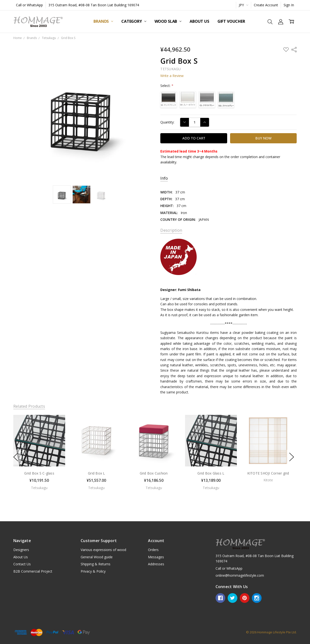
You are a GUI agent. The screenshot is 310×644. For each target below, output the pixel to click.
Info (164, 178)
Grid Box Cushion (154, 473)
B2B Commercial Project (33, 571)
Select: (167, 86)
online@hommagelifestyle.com (240, 575)
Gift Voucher (231, 21)
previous (16, 457)
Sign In (289, 5)
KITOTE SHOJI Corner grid (268, 473)
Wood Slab (168, 21)
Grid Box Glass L (211, 473)
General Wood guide (97, 557)
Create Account (266, 5)
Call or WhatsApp (29, 5)
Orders (153, 550)
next (292, 457)
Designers (21, 550)
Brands (103, 21)
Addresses (156, 564)
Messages (156, 557)
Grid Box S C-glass (39, 473)
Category (134, 21)
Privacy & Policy (93, 571)
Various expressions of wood (103, 550)
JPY (244, 5)
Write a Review (172, 76)
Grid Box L (97, 473)
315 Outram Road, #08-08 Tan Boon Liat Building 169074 (94, 5)
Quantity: (167, 122)
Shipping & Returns (96, 564)
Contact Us (22, 564)
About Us (199, 21)
